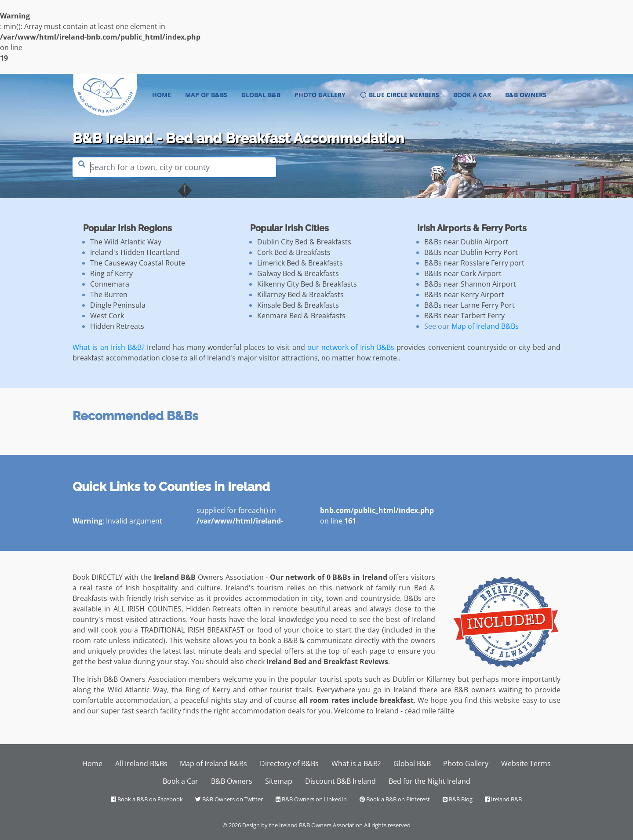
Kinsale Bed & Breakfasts (298, 305)
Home (165, 95)
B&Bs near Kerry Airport (464, 295)
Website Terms (526, 764)
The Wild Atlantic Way (126, 242)
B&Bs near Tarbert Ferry (464, 316)
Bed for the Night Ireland (429, 781)
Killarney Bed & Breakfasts (300, 295)
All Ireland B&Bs (141, 764)
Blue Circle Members (399, 95)
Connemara (110, 284)
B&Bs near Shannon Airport (470, 284)
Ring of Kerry (111, 273)
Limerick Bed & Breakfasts (300, 263)
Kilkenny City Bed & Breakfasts (307, 284)
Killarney (441, 679)
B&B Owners (526, 95)
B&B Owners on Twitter (229, 799)
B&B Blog (458, 799)
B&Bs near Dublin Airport (466, 242)
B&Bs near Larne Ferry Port (469, 305)
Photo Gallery (320, 95)
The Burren (109, 295)
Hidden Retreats (117, 326)
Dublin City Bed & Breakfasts (304, 242)
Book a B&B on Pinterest (395, 799)
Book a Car (472, 95)
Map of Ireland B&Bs (485, 326)
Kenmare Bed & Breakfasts (301, 316)
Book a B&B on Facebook (147, 799)
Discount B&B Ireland (340, 781)
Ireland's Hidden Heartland (135, 252)
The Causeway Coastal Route (138, 263)
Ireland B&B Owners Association (321, 825)
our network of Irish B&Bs (351, 347)
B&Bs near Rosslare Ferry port (474, 263)
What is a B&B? (356, 764)
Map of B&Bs (206, 95)
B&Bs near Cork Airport (463, 273)
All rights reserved (387, 825)
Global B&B (261, 95)
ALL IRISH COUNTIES (147, 609)
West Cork (107, 316)
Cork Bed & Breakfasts (294, 252)
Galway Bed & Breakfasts (298, 273)
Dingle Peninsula (118, 305)
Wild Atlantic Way (137, 690)
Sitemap (279, 781)
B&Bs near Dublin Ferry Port (471, 252)
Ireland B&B (503, 799)
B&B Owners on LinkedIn (311, 799)
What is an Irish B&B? (109, 347)
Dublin (404, 679)
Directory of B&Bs (289, 764)
